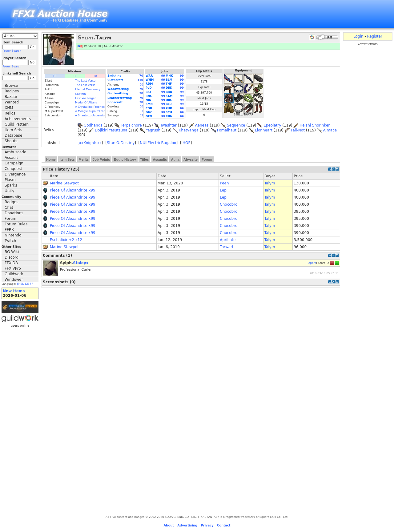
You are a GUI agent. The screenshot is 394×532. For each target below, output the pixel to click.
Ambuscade (15, 152)
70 (141, 76)
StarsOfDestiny (121, 143)
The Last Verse (85, 81)
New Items (14, 291)
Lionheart (264, 130)
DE (27, 284)
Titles (145, 159)
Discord (12, 257)
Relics (10, 113)
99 (163, 76)
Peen (224, 183)
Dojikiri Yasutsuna (111, 130)
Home (51, 159)
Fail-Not (298, 130)
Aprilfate (228, 240)
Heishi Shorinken (315, 125)
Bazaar (11, 97)
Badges (11, 202)
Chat (9, 208)
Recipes (12, 91)
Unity (10, 191)
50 (141, 107)
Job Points (101, 159)
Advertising (187, 525)
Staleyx (81, 263)
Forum (10, 219)
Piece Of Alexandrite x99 (73, 190)
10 (55, 76)
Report (311, 263)
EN (22, 284)
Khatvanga (189, 130)
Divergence (15, 174)
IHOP (186, 143)
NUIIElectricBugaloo (158, 143)
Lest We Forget (85, 98)
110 (140, 80)
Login (358, 36)
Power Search (12, 51)
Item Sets (13, 130)
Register (374, 36)
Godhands (93, 125)
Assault (11, 158)
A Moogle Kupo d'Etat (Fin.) (94, 111)
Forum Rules (16, 224)
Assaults (160, 159)
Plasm (10, 180)
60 (141, 85)
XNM (9, 108)
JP (18, 284)
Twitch (10, 241)
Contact (224, 525)
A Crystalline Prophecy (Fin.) (95, 107)
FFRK (9, 230)
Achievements (18, 119)
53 (141, 115)
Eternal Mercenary (88, 89)
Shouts (11, 141)
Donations (14, 213)
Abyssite (191, 159)
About (169, 525)
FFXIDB (11, 263)
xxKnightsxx (90, 143)
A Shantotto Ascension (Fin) (94, 115)
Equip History (125, 159)
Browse (11, 86)
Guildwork (14, 274)
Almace (330, 130)
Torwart (227, 247)
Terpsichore (131, 125)
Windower (14, 280)
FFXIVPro (13, 268)
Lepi (224, 190)
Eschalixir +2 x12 (66, 240)
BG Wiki (12, 252)
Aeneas (202, 125)
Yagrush (153, 130)
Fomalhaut (227, 130)
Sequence (236, 125)
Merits (84, 159)
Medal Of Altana (86, 103)
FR (32, 284)
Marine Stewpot (64, 183)
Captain (80, 94)
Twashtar (168, 125)
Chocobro (229, 204)
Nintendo (13, 235)
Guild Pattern (17, 124)
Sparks (11, 185)
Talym (270, 183)
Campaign (14, 163)
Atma (175, 159)
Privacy (207, 525)
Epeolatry (272, 125)
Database (13, 135)
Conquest (13, 169)
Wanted (12, 102)
